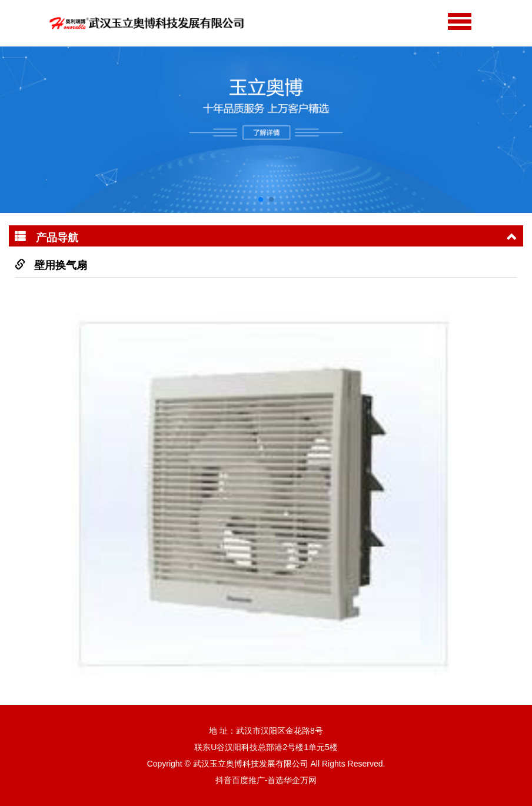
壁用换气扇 (61, 265)
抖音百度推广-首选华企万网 (266, 780)
